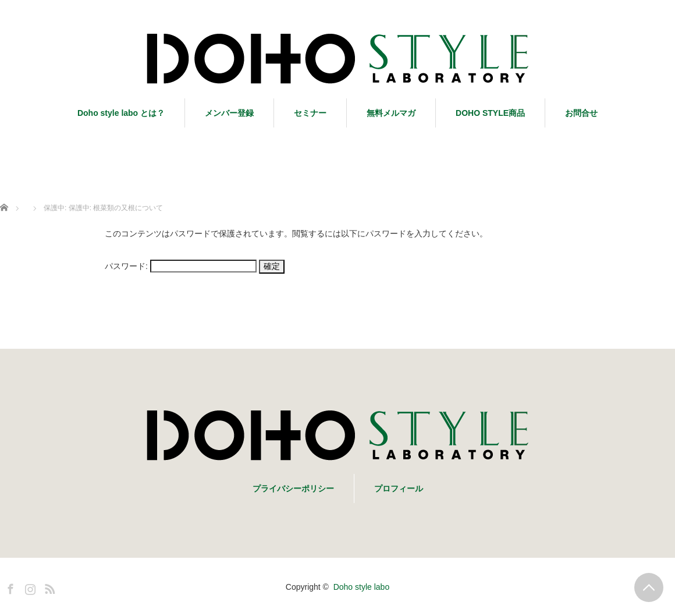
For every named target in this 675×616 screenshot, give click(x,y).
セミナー (310, 113)
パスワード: (181, 266)
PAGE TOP (649, 587)
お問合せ (581, 113)
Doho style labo (362, 587)
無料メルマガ (391, 113)
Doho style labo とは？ (121, 113)
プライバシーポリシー (293, 488)
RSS (48, 587)
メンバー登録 (229, 113)
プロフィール (399, 488)
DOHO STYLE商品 (490, 113)
